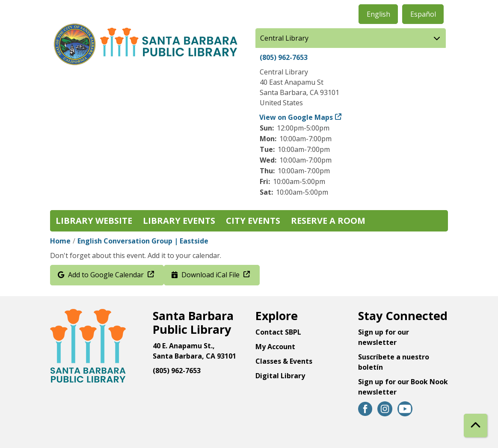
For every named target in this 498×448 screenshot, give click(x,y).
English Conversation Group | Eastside (143, 241)
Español (423, 14)
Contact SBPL (278, 332)
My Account (275, 347)
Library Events (179, 221)
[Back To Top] (476, 426)
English (378, 14)
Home (60, 241)
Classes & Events (284, 361)
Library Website (94, 221)
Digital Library (280, 376)
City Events (253, 221)
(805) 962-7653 (284, 57)
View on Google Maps (296, 117)
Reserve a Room (328, 221)
